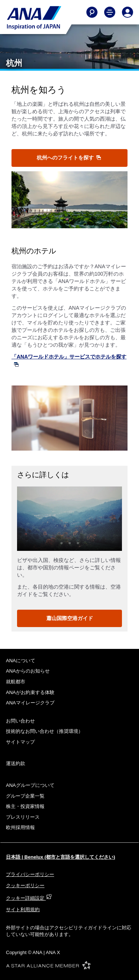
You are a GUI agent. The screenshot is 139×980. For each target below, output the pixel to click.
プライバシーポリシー (30, 874)
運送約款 (16, 763)
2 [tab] (70, 543)
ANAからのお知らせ (28, 671)
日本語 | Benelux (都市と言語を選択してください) (61, 857)
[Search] (92, 12)
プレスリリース (23, 817)
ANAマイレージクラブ (30, 703)
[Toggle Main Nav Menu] (110, 12)
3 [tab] (78, 543)
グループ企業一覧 (25, 796)
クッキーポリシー (25, 885)
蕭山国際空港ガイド (70, 618)
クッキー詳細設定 (29, 898)
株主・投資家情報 (25, 806)
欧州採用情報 (20, 827)
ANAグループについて (30, 785)
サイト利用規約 (23, 910)
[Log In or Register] (128, 12)
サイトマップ (20, 742)
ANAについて (21, 661)
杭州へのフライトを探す (69, 158)
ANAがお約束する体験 (30, 692)
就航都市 (16, 682)
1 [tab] (62, 543)
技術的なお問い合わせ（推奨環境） (44, 731)
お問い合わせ (20, 721)
